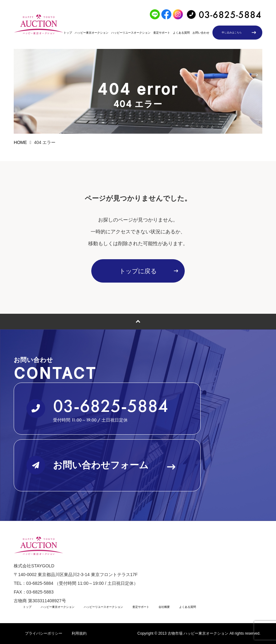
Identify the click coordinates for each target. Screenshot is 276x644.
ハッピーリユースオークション (131, 33)
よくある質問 (181, 33)
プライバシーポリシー (44, 633)
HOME (20, 142)
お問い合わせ (201, 33)
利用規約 (79, 633)
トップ (68, 33)
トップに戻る (138, 271)
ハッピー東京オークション (92, 33)
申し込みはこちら (232, 33)
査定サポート (162, 33)
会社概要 (164, 607)
